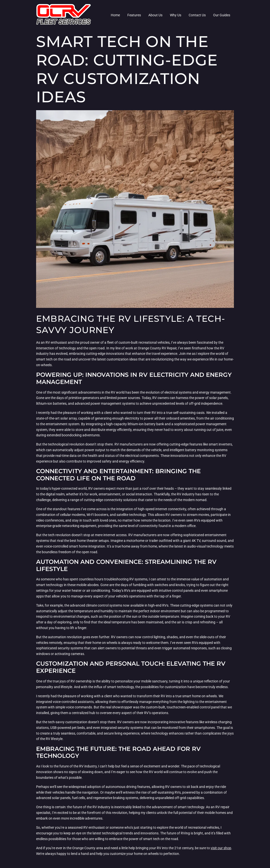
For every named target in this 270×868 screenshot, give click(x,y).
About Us (155, 15)
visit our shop (221, 848)
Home (115, 15)
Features (134, 15)
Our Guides (222, 15)
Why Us (176, 15)
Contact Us (197, 15)
